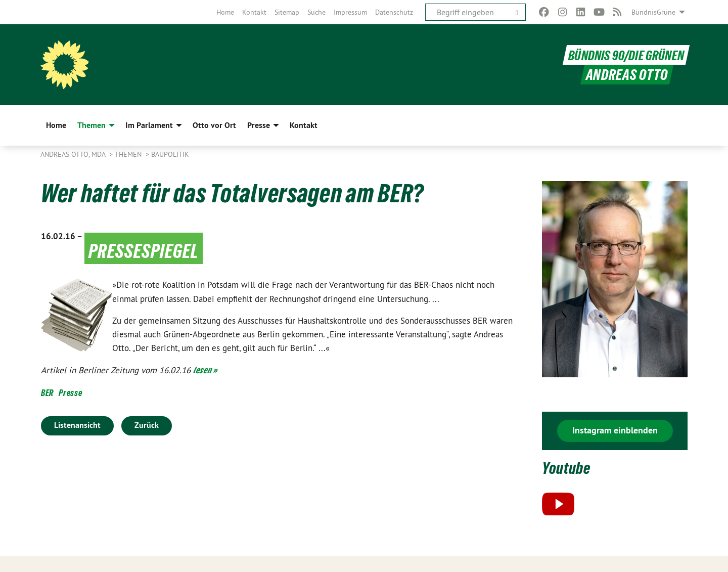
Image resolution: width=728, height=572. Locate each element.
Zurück (147, 425)
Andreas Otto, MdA (74, 154)
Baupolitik (170, 154)
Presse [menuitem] (259, 125)
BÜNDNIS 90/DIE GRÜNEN (622, 55)
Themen (129, 154)
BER (47, 393)
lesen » (205, 370)
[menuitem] (225, 12)
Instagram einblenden (615, 430)
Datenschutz (394, 12)
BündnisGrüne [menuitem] (653, 12)
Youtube (571, 467)
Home (225, 12)
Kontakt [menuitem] (304, 125)
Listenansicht (77, 425)
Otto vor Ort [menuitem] (214, 125)
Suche (316, 12)
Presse (70, 393)
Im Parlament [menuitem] (149, 125)
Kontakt (254, 12)
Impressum (350, 12)
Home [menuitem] (56, 125)
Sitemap (287, 12)
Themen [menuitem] (92, 125)
